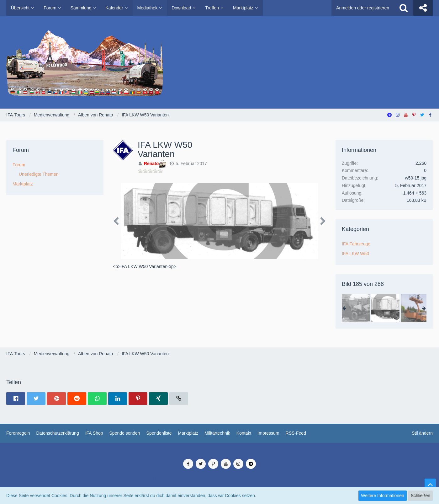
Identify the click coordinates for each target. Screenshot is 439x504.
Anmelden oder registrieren (363, 8)
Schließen (420, 496)
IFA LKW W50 (355, 254)
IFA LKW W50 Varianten (165, 149)
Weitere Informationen (382, 496)
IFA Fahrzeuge (356, 244)
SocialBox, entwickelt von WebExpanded (219, 485)
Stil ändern (422, 433)
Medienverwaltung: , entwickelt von (219, 452)
